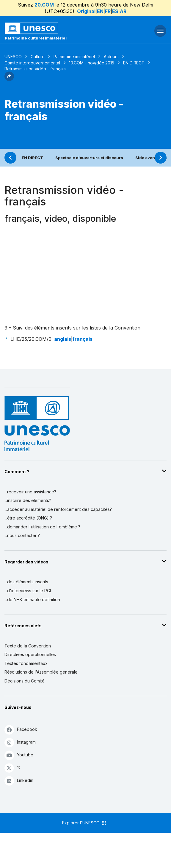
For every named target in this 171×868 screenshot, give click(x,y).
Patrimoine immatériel (74, 57)
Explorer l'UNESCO (84, 823)
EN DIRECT (134, 63)
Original (86, 11)
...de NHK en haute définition (32, 599)
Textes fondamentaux (26, 663)
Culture (38, 57)
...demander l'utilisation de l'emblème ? (42, 527)
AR (123, 11)
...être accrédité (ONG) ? (28, 518)
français (83, 339)
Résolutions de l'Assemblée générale (41, 672)
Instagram (20, 742)
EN (100, 11)
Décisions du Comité (25, 681)
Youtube (19, 755)
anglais (63, 339)
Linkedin (19, 781)
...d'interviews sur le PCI (28, 591)
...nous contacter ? (22, 535)
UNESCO (13, 57)
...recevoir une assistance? (30, 492)
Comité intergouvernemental (32, 63)
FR (108, 11)
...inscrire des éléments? (28, 500)
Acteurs (111, 57)
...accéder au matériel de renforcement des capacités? (58, 509)
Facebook (21, 730)
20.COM (44, 5)
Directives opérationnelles (30, 654)
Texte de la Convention (28, 646)
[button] (9, 79)
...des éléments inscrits (26, 582)
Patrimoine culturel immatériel (36, 38)
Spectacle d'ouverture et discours (89, 158)
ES (115, 11)
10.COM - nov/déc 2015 (92, 63)
